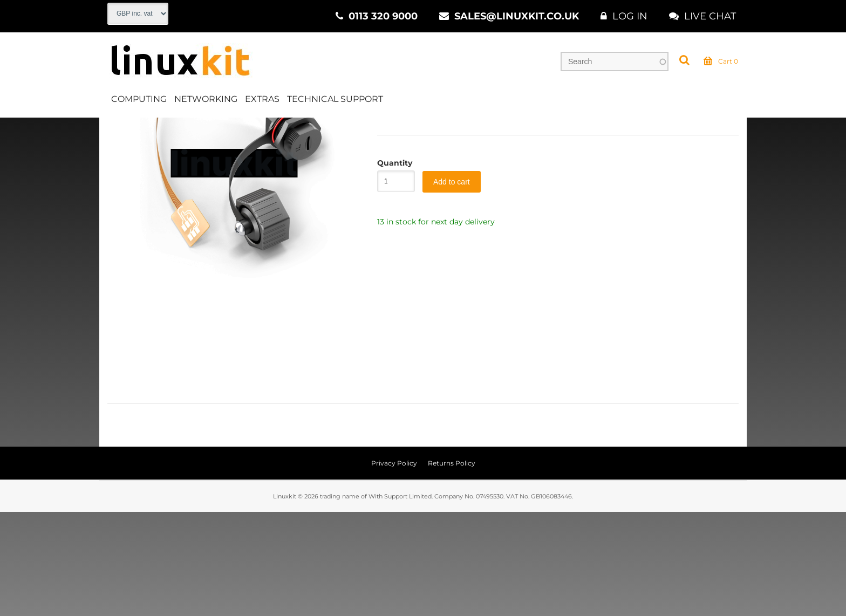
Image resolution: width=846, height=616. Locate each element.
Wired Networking (241, 129)
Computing (139, 99)
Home (119, 129)
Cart (721, 61)
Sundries (307, 129)
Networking (206, 99)
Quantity (391, 267)
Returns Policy (452, 567)
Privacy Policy (394, 567)
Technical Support (335, 99)
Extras (262, 99)
